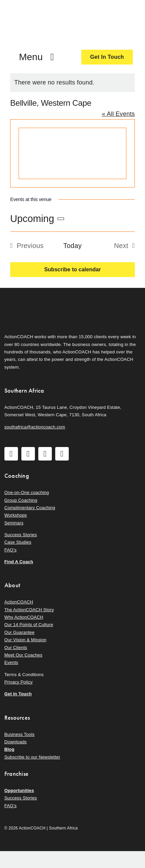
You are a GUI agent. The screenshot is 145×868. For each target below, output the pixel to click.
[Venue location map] (72, 153)
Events (11, 662)
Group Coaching (21, 500)
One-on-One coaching (27, 492)
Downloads (16, 742)
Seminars (14, 523)
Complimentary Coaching (30, 508)
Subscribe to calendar (72, 269)
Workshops (16, 515)
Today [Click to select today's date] (72, 246)
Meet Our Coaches (23, 655)
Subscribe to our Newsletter (32, 757)
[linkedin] (62, 454)
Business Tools (19, 734)
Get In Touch (18, 694)
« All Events (118, 114)
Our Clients (16, 648)
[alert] (72, 83)
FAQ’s (11, 550)
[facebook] (11, 454)
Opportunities (19, 790)
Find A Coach (19, 562)
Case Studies (18, 542)
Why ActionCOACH (24, 617)
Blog (9, 749)
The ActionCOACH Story (29, 610)
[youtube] (45, 454)
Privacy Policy (19, 682)
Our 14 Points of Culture (29, 625)
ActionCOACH (19, 602)
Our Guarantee (19, 632)
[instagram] (28, 454)
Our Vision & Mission (25, 640)
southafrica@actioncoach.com (35, 427)
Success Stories (21, 535)
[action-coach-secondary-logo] (38, 299)
